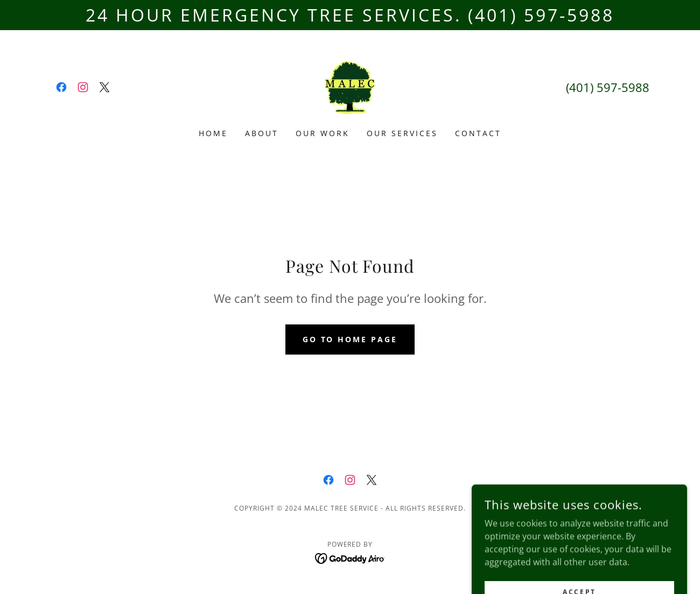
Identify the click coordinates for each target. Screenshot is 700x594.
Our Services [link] (402, 133)
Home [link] (213, 133)
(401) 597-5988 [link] (608, 87)
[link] (61, 87)
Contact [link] (478, 133)
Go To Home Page (350, 339)
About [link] (262, 133)
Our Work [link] (323, 133)
